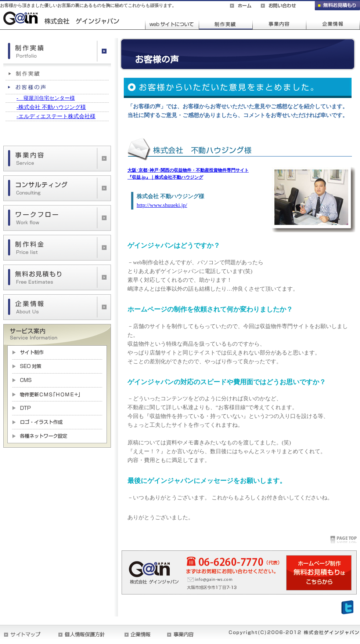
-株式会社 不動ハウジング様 (51, 107)
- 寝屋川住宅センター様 (46, 98)
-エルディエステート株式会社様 (56, 116)
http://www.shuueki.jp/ (162, 205)
